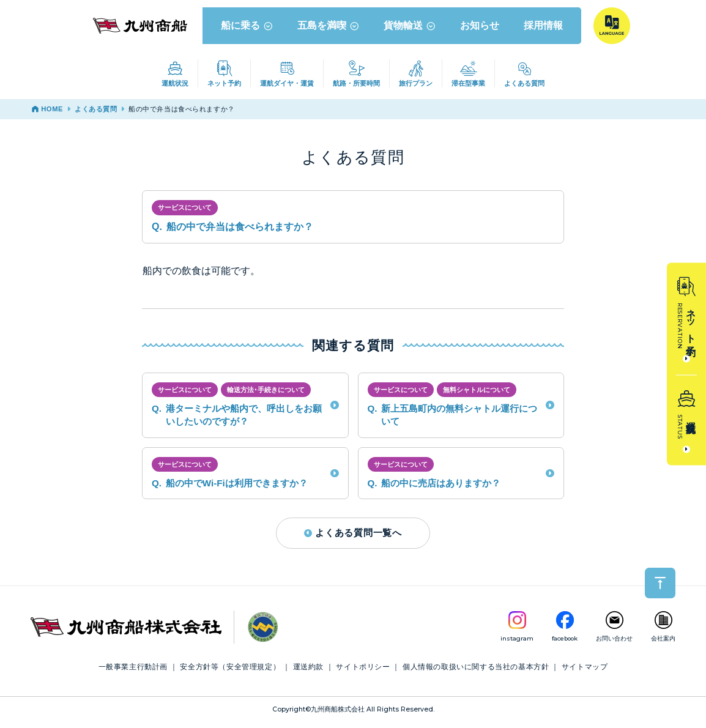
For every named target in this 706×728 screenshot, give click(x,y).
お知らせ (480, 30)
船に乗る (247, 30)
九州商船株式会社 (338, 714)
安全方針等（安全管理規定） (230, 672)
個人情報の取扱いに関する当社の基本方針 (476, 672)
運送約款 (308, 672)
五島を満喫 (329, 30)
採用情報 (544, 30)
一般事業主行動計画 (133, 672)
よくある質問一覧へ (353, 537)
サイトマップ (585, 672)
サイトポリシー (363, 672)
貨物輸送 (410, 30)
